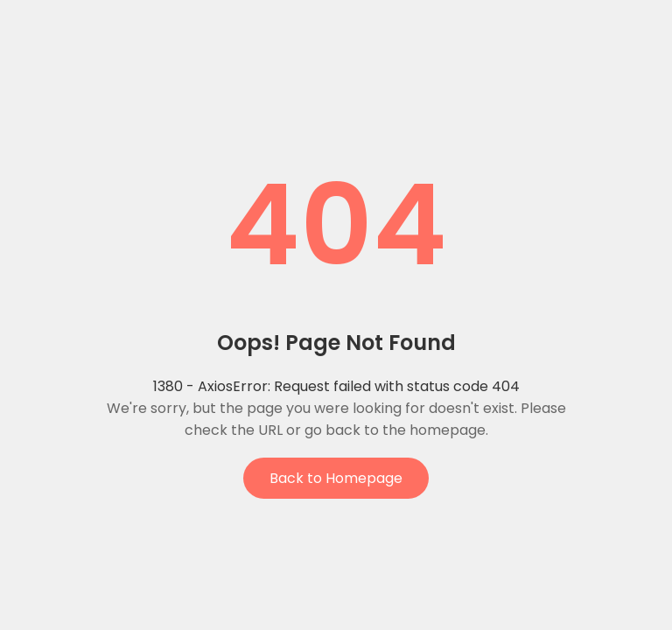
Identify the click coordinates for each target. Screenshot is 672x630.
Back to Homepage (336, 478)
